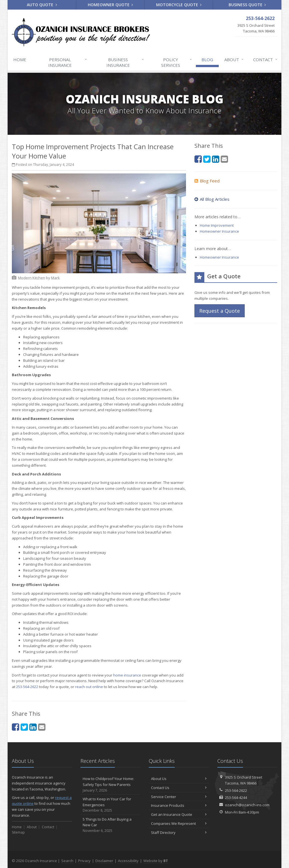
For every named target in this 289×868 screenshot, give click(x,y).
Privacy (84, 861)
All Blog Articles (212, 199)
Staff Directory (179, 832)
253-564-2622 (27, 687)
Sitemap (18, 832)
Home (20, 60)
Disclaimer (104, 861)
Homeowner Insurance (219, 231)
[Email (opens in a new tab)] (42, 727)
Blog (207, 60)
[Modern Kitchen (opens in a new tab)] (32, 278)
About (234, 60)
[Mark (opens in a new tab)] (55, 278)
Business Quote (247, 5)
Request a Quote (220, 311)
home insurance (127, 675)
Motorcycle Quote (179, 5)
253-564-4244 (236, 797)
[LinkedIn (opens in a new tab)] (33, 727)
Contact (266, 60)
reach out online (89, 687)
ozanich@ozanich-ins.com (247, 805)
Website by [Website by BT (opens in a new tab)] (156, 861)
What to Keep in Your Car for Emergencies (110, 805)
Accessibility (128, 861)
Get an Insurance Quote (179, 814)
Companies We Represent (179, 823)
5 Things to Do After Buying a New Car (110, 825)
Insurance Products (179, 805)
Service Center (179, 797)
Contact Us (179, 788)
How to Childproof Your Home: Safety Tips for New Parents (110, 785)
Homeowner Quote (110, 5)
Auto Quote (42, 5)
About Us (179, 779)
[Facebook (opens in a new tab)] (16, 727)
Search (67, 861)
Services (177, 62)
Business (126, 62)
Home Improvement (217, 225)
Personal (68, 62)
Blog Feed (207, 181)
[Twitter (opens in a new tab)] (24, 727)
